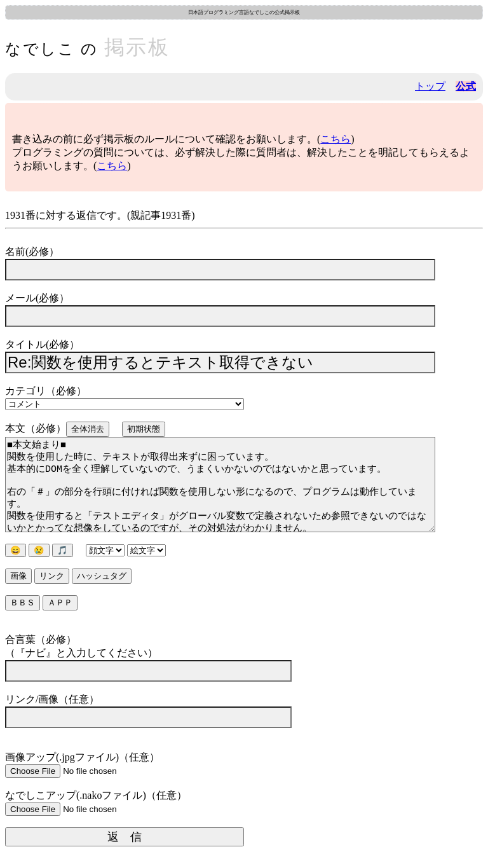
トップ (430, 86)
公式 (466, 86)
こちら (335, 139)
